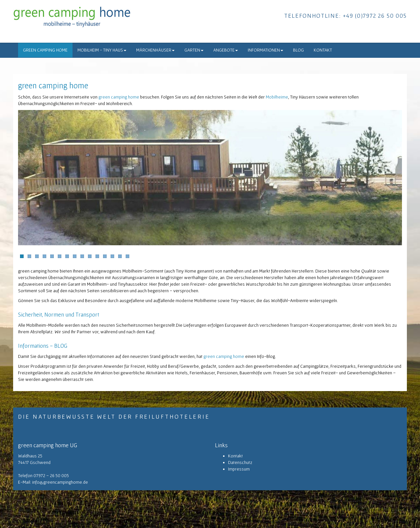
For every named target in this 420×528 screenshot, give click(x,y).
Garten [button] (194, 50)
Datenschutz (240, 462)
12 (105, 256)
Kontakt (323, 50)
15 (127, 256)
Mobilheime (277, 97)
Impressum (239, 469)
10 (90, 256)
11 (97, 256)
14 (120, 256)
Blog (298, 50)
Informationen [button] (265, 50)
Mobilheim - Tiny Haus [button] (102, 50)
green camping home (45, 50)
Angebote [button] (226, 50)
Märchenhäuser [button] (155, 50)
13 (112, 256)
